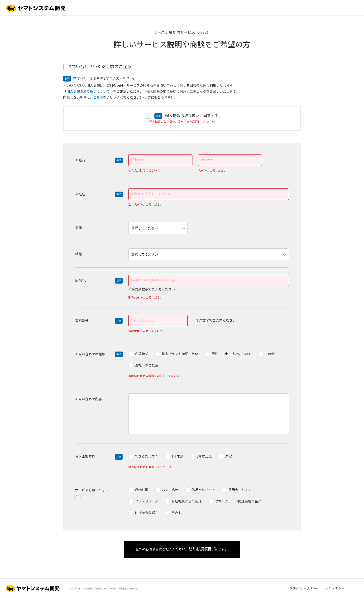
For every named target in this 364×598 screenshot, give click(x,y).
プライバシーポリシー (304, 588)
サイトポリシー (334, 588)
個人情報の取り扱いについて (88, 92)
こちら (98, 98)
